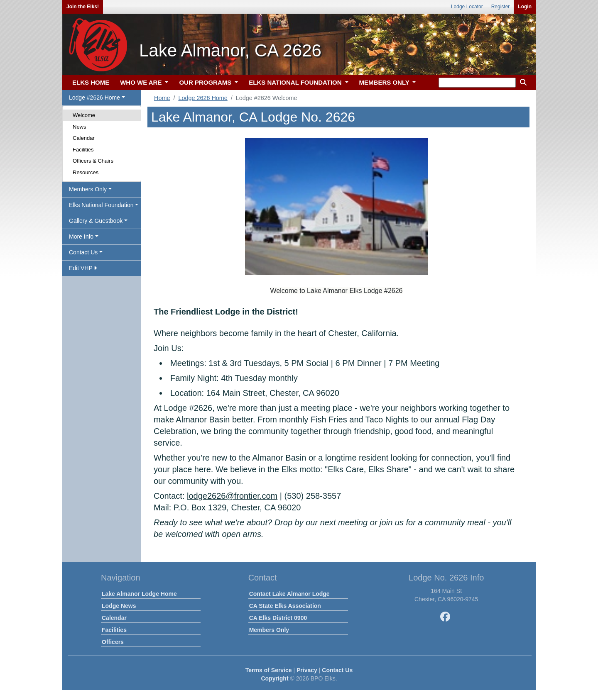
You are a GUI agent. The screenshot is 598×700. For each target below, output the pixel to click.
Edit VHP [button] (83, 268)
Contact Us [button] (83, 252)
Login (525, 7)
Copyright (274, 678)
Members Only (269, 630)
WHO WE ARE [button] (142, 82)
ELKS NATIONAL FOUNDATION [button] (296, 82)
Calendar (84, 138)
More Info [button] (81, 237)
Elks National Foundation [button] (101, 205)
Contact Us (337, 670)
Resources (86, 172)
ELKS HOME (91, 82)
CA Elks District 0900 (278, 618)
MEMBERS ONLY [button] (385, 82)
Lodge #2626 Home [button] (94, 98)
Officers (113, 642)
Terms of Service (269, 670)
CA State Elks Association (285, 606)
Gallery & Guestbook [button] (96, 221)
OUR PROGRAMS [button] (206, 82)
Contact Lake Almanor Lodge (289, 594)
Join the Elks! (83, 7)
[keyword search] (477, 83)
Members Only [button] (88, 189)
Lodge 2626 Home (203, 98)
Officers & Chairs (93, 161)
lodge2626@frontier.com (232, 496)
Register (501, 7)
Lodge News (119, 606)
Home (162, 98)
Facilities (83, 150)
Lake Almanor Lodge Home (139, 594)
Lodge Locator (467, 7)
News (80, 127)
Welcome (84, 115)
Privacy (307, 670)
